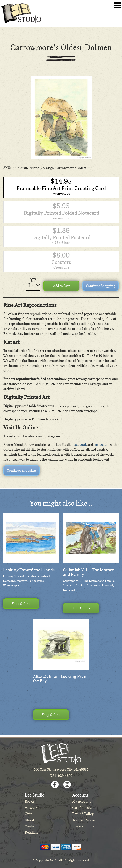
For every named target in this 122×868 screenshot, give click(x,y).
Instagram (101, 444)
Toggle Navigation (117, 5)
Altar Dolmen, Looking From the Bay (60, 679)
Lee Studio (21, 13)
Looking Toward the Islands (29, 570)
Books (29, 801)
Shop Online (21, 604)
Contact (31, 826)
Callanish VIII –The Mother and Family (88, 572)
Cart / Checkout (84, 807)
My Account (82, 801)
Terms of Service (85, 820)
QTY (33, 280)
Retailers (32, 832)
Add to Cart (61, 286)
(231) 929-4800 (61, 776)
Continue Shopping (101, 286)
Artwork (31, 807)
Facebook (80, 444)
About (30, 820)
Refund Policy (83, 814)
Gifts (28, 814)
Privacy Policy (83, 826)
